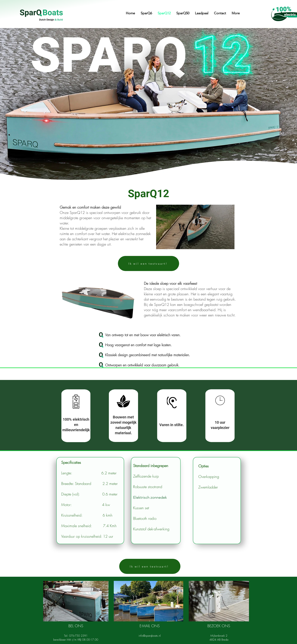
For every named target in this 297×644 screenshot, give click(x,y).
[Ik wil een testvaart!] (148, 263)
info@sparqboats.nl (150, 636)
